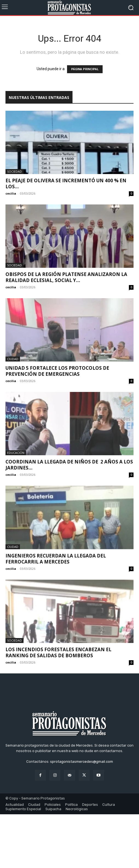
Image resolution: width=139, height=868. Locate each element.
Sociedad (15, 171)
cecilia (11, 193)
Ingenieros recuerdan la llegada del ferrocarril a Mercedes (56, 559)
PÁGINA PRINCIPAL (85, 69)
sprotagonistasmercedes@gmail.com (82, 815)
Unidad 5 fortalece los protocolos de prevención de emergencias (57, 371)
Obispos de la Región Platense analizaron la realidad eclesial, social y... (66, 277)
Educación (16, 453)
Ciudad (13, 359)
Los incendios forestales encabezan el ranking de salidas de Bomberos (58, 652)
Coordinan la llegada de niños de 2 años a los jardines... (69, 465)
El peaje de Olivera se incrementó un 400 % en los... (66, 183)
